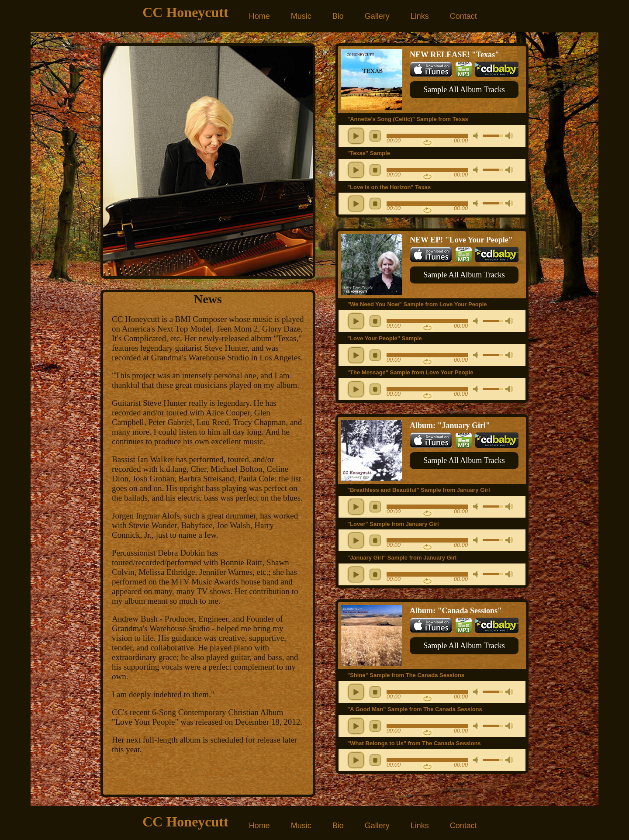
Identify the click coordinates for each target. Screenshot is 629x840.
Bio (338, 16)
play (356, 136)
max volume (509, 136)
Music (301, 16)
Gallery (377, 16)
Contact (463, 16)
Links (420, 16)
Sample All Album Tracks (464, 90)
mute (477, 136)
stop (375, 136)
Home (259, 16)
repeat (427, 142)
